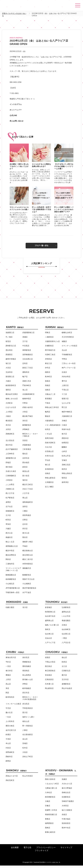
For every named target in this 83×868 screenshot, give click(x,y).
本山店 (8, 746)
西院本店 (65, 441)
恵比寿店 (9, 353)
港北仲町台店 (28, 557)
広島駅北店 (66, 673)
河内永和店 (66, 379)
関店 (7, 695)
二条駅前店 (49, 339)
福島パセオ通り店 (52, 627)
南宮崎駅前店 (50, 799)
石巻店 (64, 627)
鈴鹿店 (8, 737)
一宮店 (8, 669)
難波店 (48, 419)
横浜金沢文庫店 (12, 397)
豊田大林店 (10, 728)
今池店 (8, 741)
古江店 (64, 669)
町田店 (8, 522)
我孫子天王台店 (28, 582)
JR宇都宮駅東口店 (13, 591)
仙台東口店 (49, 636)
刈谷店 (8, 750)
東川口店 (26, 535)
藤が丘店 (9, 715)
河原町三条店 (50, 357)
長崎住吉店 (66, 795)
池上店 (25, 392)
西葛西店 (9, 357)
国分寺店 (9, 447)
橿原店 (48, 375)
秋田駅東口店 (50, 614)
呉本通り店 (49, 686)
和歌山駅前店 (50, 480)
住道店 (64, 375)
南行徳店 (9, 469)
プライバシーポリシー (46, 850)
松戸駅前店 (10, 500)
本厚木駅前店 (28, 566)
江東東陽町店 (11, 478)
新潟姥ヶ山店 (28, 682)
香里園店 (48, 401)
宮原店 (25, 443)
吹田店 (48, 432)
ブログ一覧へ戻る (41, 248)
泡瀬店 (64, 782)
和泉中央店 (66, 432)
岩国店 (48, 660)
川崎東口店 (10, 491)
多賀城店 (48, 610)
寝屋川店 (65, 401)
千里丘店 (65, 392)
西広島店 (48, 669)
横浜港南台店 (28, 553)
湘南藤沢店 (27, 571)
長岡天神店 (49, 441)
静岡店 (8, 763)
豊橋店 (8, 678)
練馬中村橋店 (11, 361)
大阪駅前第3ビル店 (52, 344)
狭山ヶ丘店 (10, 544)
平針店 (8, 664)
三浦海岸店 (10, 566)
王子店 (25, 344)
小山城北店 (10, 586)
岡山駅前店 (49, 691)
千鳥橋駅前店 (67, 357)
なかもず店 (66, 406)
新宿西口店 (10, 379)
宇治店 (48, 463)
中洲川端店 (66, 821)
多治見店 (26, 706)
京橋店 (64, 423)
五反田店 (9, 375)
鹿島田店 (26, 375)
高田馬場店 (27, 518)
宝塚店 (64, 463)
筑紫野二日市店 (51, 813)
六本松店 (48, 795)
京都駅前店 (49, 348)
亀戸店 (25, 379)
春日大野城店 (67, 791)
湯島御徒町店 (28, 505)
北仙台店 (48, 641)
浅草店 (25, 509)
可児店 (8, 711)
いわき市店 (66, 619)
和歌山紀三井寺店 (52, 410)
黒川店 (25, 715)
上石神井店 (10, 456)
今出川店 (48, 450)
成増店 (8, 505)
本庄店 (8, 428)
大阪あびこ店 (50, 397)
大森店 (8, 383)
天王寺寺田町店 (68, 339)
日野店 (25, 522)
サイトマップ (66, 850)
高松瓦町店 (10, 783)
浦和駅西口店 (11, 461)
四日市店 (26, 695)
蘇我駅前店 (27, 428)
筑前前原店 (66, 826)
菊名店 (25, 456)
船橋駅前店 (27, 577)
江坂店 (64, 428)
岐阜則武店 (10, 700)
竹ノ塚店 (9, 339)
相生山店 (26, 724)
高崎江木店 (27, 383)
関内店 (8, 562)
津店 (7, 691)
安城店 (25, 746)
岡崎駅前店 (27, 664)
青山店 (25, 500)
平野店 (64, 361)
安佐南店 (48, 678)
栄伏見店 (26, 660)
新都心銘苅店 (50, 835)
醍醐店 (64, 450)
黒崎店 (48, 830)
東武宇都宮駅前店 (29, 591)
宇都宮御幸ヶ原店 (13, 595)
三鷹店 (25, 513)
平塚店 (25, 549)
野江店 (64, 410)
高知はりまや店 (12, 778)
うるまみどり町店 (52, 786)
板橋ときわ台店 (12, 401)
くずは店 (48, 436)
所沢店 (25, 531)
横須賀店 (9, 423)
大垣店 (25, 755)
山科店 (64, 454)
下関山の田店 (50, 664)
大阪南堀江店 (67, 419)
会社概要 (15, 850)
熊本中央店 (66, 830)
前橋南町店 (10, 513)
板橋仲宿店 (27, 401)
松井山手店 (66, 458)
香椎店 (48, 821)
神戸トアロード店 (69, 370)
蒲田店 (8, 392)
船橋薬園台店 (11, 577)
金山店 (25, 741)
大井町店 (9, 406)
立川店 (8, 518)
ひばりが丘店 (11, 410)
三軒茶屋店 (27, 452)
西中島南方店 (50, 353)
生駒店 (48, 476)
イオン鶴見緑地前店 (53, 428)
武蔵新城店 (27, 447)
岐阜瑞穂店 (27, 691)
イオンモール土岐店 (13, 706)
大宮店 (8, 370)
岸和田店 (48, 361)
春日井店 (9, 673)
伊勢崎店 (26, 432)
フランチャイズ (41, 853)
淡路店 (48, 392)
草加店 (8, 527)
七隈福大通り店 (51, 791)
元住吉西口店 (28, 361)
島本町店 (48, 379)
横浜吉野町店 (11, 557)
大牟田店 (65, 808)
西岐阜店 (9, 759)
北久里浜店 (10, 443)
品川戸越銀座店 (12, 452)
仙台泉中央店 (50, 619)
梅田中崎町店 (67, 414)
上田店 (8, 682)
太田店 (8, 432)
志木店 (25, 527)
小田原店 (9, 483)
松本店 (25, 750)
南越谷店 (9, 540)
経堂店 (25, 469)
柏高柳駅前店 (11, 582)
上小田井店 (10, 724)
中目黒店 (26, 348)
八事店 (25, 733)
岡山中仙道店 (67, 691)
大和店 (25, 414)
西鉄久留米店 (50, 782)
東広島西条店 (50, 673)
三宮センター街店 (69, 366)
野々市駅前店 (28, 728)
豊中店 (64, 383)
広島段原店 (49, 682)
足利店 (25, 366)
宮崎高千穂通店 (68, 804)
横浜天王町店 (28, 487)
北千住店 (9, 509)
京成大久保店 (11, 474)
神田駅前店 (27, 353)
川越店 (8, 531)
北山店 (64, 353)
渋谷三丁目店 (28, 491)
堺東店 (48, 335)
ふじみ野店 (10, 487)
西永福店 (26, 465)
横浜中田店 (10, 553)
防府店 (64, 664)
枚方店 (64, 436)
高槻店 (48, 388)
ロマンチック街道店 (69, 348)
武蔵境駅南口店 (28, 335)
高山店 (8, 686)
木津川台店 (49, 458)
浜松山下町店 (28, 759)
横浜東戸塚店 (28, 419)
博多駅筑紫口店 (51, 817)
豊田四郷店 (27, 669)
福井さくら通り (28, 719)
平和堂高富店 (28, 711)
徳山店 (64, 660)
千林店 (48, 406)
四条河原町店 (50, 445)
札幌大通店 (10, 610)
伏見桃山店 (49, 454)
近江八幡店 (49, 489)
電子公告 (27, 850)
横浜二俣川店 (28, 562)
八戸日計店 (66, 645)
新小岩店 (26, 478)
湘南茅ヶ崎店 (28, 544)
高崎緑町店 (10, 436)
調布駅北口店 (11, 348)
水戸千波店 (27, 595)
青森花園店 (66, 623)
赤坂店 (64, 817)
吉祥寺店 (26, 461)
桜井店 (64, 472)
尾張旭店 (26, 673)
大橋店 (48, 804)
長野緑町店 (10, 755)
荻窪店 (8, 344)
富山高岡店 (27, 678)
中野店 (25, 406)
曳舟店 (25, 483)
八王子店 (26, 496)
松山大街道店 (28, 778)
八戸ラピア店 (50, 645)
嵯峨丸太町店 (67, 335)
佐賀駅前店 (66, 799)
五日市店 (65, 682)
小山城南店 (27, 586)
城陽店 (64, 344)
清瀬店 (25, 339)
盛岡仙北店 (66, 614)
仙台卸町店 (66, 632)
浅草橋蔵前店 (28, 357)
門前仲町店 (27, 388)
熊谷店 (25, 540)
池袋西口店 (10, 335)
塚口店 (48, 467)
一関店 (64, 641)
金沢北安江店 (11, 733)
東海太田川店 (11, 660)
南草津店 (65, 485)
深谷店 (25, 423)
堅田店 (64, 480)
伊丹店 (48, 370)
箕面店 (48, 383)
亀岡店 (48, 414)
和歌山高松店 (67, 476)
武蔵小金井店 (28, 410)
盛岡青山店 (49, 623)
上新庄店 (65, 388)
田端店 (8, 465)
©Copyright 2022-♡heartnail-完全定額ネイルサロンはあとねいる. (41, 865)
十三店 (64, 397)
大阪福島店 (49, 423)
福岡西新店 (49, 826)
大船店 (8, 419)
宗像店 (48, 808)
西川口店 (9, 535)
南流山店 (26, 474)
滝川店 (25, 610)
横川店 (64, 678)
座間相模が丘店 (12, 549)
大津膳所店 (49, 485)
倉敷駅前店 (66, 686)
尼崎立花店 (66, 467)
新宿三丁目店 (28, 370)
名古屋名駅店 (28, 737)
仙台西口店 (66, 636)
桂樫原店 (65, 445)
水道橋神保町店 (28, 397)
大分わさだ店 (67, 786)
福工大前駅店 (67, 813)
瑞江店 (8, 366)
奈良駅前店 (49, 472)
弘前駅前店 (66, 610)
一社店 (8, 719)
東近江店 (48, 366)
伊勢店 (25, 686)
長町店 (48, 632)
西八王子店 (10, 496)
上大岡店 (9, 414)
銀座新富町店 (11, 388)
